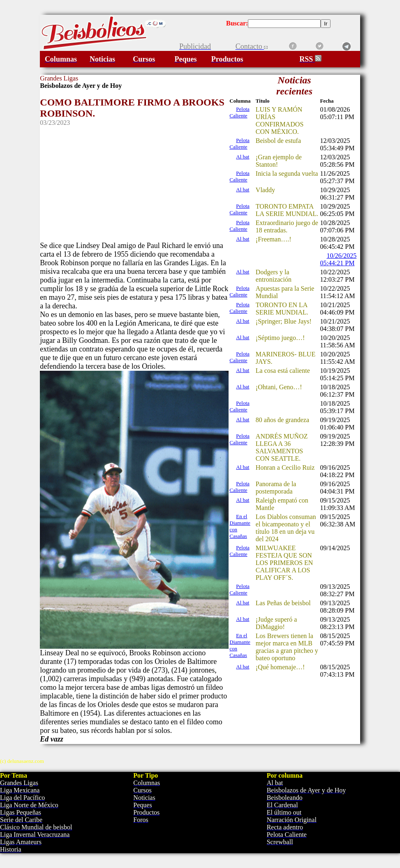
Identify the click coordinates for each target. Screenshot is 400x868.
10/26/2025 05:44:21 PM (338, 259)
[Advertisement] (134, 184)
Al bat (243, 157)
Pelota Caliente (239, 112)
